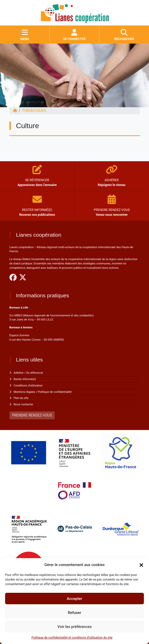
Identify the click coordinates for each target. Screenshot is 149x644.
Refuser (74, 613)
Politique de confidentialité (55, 392)
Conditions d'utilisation (28, 386)
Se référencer (35, 373)
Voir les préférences (75, 627)
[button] (141, 565)
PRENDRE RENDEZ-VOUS (32, 415)
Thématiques (34, 111)
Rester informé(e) (25, 379)
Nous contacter (23, 404)
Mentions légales (24, 392)
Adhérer (19, 373)
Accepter (74, 599)
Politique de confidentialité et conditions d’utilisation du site (72, 638)
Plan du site (21, 398)
